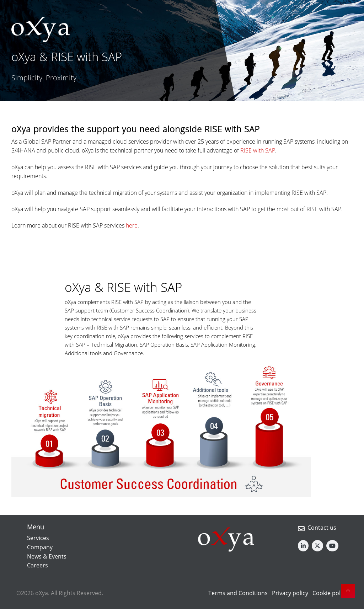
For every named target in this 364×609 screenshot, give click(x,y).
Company (40, 547)
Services (38, 538)
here (132, 225)
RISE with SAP (258, 150)
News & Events (47, 556)
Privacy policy (290, 593)
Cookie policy (330, 593)
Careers (38, 565)
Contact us (322, 528)
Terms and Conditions (238, 593)
